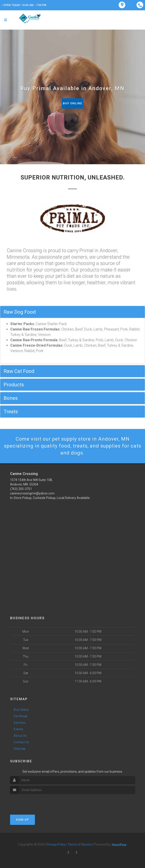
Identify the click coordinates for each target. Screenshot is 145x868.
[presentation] (34, 802)
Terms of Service (80, 844)
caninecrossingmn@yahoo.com (32, 493)
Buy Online (72, 103)
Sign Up (22, 820)
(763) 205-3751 (21, 489)
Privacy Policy (56, 844)
